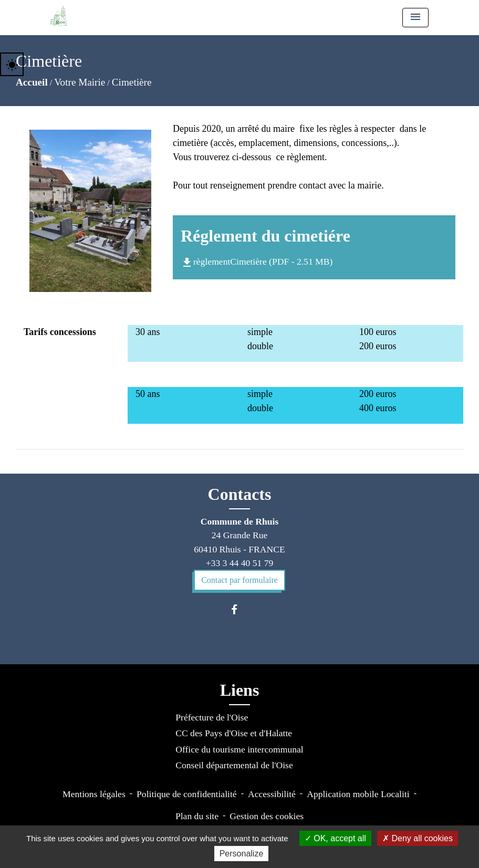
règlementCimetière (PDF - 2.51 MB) (257, 262)
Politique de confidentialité (187, 794)
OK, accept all (335, 838)
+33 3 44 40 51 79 (240, 563)
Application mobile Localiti (358, 794)
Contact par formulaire (240, 580)
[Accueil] (59, 16)
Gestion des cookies (267, 816)
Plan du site (197, 816)
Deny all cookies (418, 838)
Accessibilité (272, 794)
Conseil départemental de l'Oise (234, 765)
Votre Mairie (80, 82)
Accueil (32, 82)
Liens (240, 690)
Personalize (242, 854)
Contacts (240, 494)
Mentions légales (94, 794)
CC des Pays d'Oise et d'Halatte (234, 733)
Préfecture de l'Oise (212, 717)
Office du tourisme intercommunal (239, 749)
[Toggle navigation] (415, 18)
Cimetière (132, 82)
